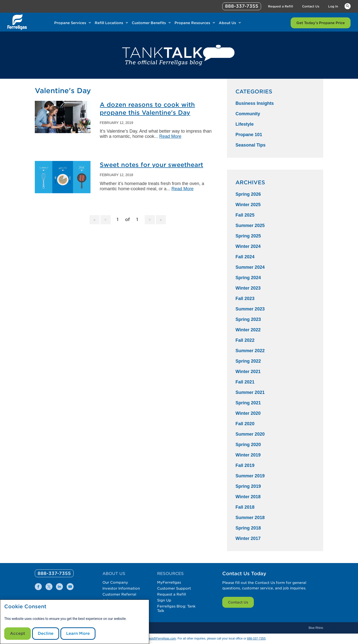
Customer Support (174, 588)
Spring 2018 (248, 528)
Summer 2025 (250, 226)
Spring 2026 (248, 194)
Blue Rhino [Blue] (316, 628)
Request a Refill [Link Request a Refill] (281, 6)
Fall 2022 (245, 340)
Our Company (115, 582)
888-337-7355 (256, 639)
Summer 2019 (250, 476)
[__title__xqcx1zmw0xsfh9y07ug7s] (17, 22)
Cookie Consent (25, 607)
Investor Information (121, 588)
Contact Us (238, 602)
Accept (18, 633)
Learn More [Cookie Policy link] (78, 633)
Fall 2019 (245, 465)
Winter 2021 (248, 372)
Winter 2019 (248, 455)
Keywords (348, 6)
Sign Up (164, 600)
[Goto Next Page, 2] (150, 220)
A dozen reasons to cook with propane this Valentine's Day (147, 109)
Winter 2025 (248, 205)
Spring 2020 (248, 445)
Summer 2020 (250, 434)
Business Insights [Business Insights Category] (255, 103)
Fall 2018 (245, 507)
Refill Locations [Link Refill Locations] (109, 23)
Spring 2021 (248, 403)
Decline (46, 633)
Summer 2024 (250, 267)
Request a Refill (172, 594)
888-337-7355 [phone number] (242, 6)
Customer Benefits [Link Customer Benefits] (149, 23)
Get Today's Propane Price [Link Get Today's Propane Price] (321, 23)
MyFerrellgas (169, 582)
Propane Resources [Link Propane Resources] (192, 23)
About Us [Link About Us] (227, 23)
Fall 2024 (245, 257)
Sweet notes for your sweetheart (151, 165)
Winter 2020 (248, 413)
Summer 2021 (250, 392)
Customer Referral (119, 594)
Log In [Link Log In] (333, 6)
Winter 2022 (248, 330)
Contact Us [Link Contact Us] (311, 6)
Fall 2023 (245, 299)
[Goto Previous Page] (106, 220)
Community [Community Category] (248, 114)
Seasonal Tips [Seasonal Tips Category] (250, 145)
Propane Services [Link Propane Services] (70, 23)
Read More (170, 136)
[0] (54, 573)
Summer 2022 (250, 351)
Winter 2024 (248, 246)
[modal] (75, 622)
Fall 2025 (245, 215)
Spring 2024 (248, 278)
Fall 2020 (245, 424)
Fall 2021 (245, 382)
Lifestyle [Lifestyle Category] (245, 124)
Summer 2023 (250, 309)
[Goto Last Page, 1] (161, 220)
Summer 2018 (250, 518)
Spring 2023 (248, 319)
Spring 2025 (248, 236)
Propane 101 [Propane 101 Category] (249, 135)
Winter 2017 (248, 538)
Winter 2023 (248, 288)
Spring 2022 (248, 361)
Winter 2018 (248, 497)
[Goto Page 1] (94, 220)
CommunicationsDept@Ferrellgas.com (150, 639)
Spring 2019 (248, 486)
